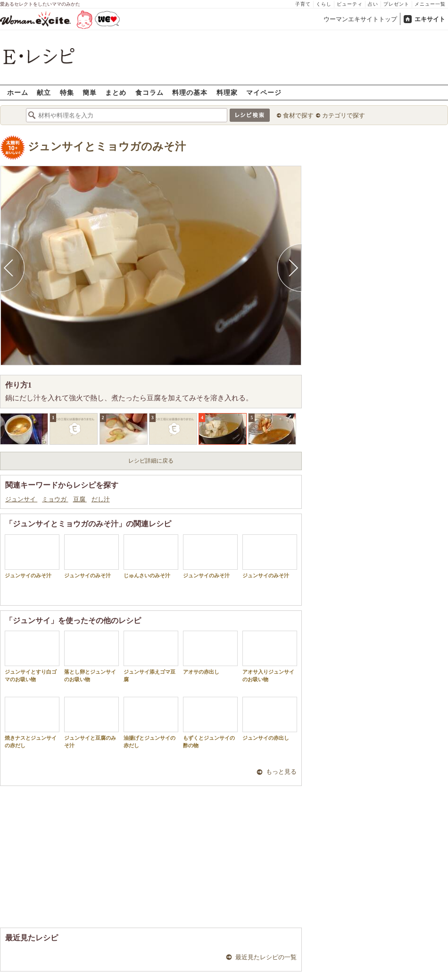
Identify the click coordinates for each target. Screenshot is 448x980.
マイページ (264, 92)
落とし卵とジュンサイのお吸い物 (91, 656)
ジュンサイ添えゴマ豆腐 (151, 656)
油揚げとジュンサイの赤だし (151, 722)
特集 (67, 92)
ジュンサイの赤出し (270, 719)
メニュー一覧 (430, 4)
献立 (44, 92)
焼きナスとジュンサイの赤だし (32, 722)
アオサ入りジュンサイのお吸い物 (270, 656)
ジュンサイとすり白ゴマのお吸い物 (32, 656)
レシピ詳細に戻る (151, 461)
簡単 (90, 92)
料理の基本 (190, 92)
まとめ (116, 92)
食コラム (149, 92)
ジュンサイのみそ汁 (32, 556)
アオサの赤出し (210, 653)
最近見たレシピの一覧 (266, 957)
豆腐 (80, 499)
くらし (324, 4)
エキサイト (430, 19)
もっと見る (281, 772)
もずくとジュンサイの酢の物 (210, 722)
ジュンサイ (21, 499)
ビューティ (350, 4)
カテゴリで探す (344, 115)
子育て (303, 4)
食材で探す (298, 115)
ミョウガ (55, 499)
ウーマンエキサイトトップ (360, 19)
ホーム (18, 92)
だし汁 (101, 499)
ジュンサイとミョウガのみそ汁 (107, 147)
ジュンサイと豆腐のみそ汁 (91, 722)
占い (373, 4)
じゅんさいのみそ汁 (151, 556)
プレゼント (396, 4)
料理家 (227, 92)
